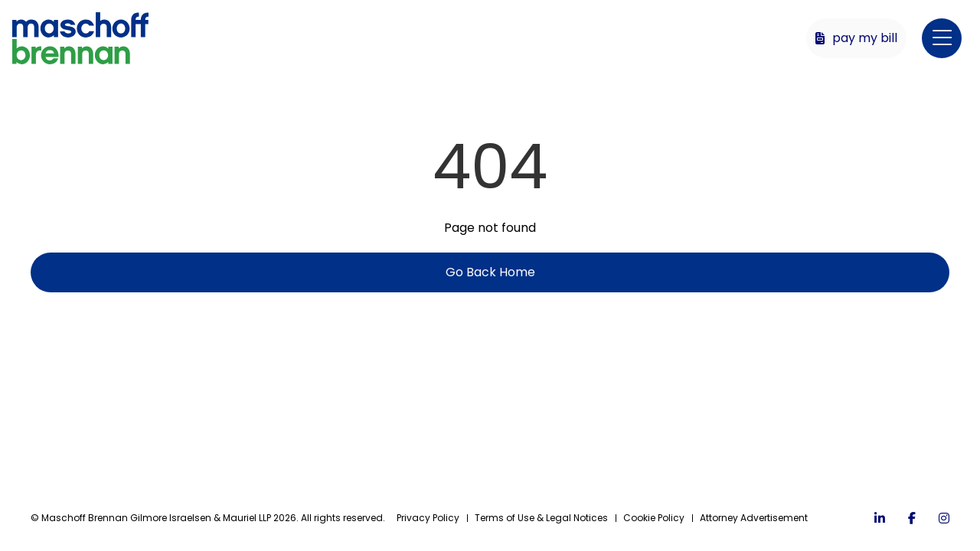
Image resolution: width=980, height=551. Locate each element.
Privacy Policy (428, 518)
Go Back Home (490, 272)
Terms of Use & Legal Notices (541, 518)
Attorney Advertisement (754, 518)
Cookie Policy (654, 518)
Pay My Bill (856, 38)
